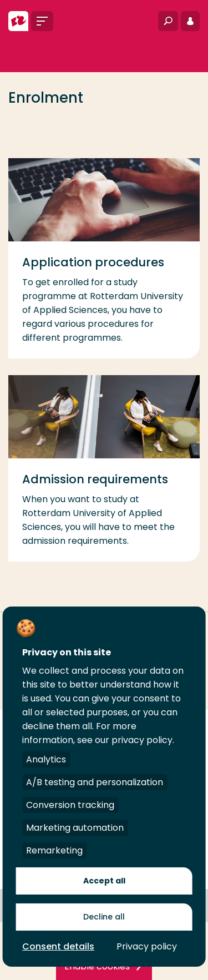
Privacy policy (147, 946)
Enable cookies (97, 966)
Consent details (58, 946)
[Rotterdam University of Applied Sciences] (18, 21)
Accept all (104, 881)
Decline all (104, 917)
